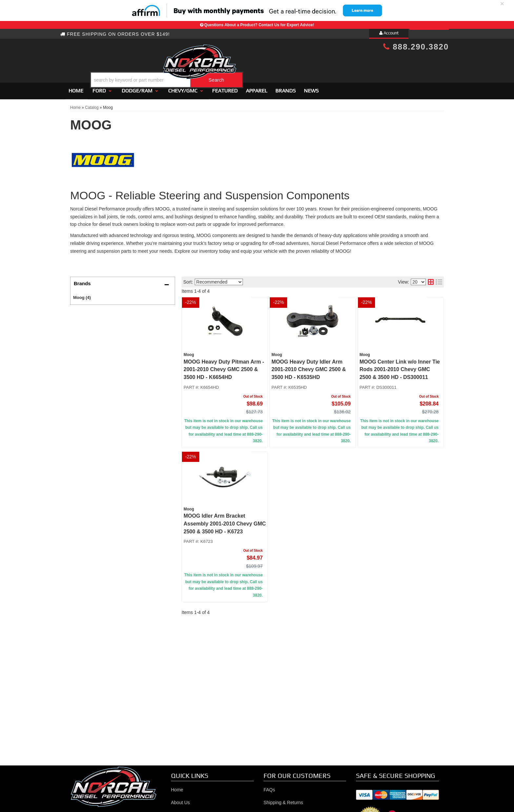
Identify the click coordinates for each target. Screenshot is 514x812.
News (311, 88)
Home (76, 88)
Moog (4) (82, 295)
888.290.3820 (416, 47)
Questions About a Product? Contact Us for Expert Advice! (259, 25)
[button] (263, 63)
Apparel (257, 88)
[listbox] (219, 279)
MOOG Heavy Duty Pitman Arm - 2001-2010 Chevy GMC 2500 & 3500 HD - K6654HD (224, 367)
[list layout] (439, 279)
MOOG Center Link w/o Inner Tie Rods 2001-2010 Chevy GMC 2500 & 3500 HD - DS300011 (400, 367)
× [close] (502, 3)
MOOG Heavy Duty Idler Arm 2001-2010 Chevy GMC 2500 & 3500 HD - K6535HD (309, 367)
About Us (181, 800)
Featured (225, 88)
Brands (286, 88)
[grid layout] (431, 279)
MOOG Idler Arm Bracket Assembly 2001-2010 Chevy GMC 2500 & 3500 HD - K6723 (225, 521)
